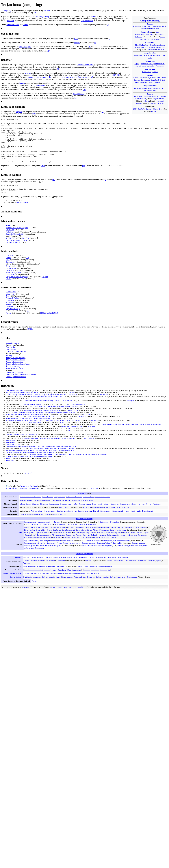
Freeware (88, 571)
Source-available (123, 568)
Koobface (9, 313)
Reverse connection (13, 377)
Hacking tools (150, 61)
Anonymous (138, 96)
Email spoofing (29, 543)
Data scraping (104, 541)
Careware (109, 571)
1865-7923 (91, 437)
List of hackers (154, 29)
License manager (67, 588)
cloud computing (79, 94)
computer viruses (13, 25)
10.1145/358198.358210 (77, 415)
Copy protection (72, 535)
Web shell (157, 82)
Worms (79, 548)
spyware (28, 73)
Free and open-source (51, 568)
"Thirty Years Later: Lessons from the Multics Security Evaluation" (56, 417)
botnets (22, 83)
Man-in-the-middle (58, 511)
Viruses (96, 541)
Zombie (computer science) (16, 387)
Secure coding (43, 551)
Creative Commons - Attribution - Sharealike (67, 598)
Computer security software (33, 554)
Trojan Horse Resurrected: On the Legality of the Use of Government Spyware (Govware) (44, 423)
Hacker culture (146, 32)
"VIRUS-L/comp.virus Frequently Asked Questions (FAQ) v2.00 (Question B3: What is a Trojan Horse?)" (42, 405)
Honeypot (48, 525)
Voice (34, 546)
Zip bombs (118, 543)
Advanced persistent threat (39, 538)
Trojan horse (151, 78)
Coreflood (9, 317)
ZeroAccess (10, 311)
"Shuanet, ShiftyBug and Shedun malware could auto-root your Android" (30, 463)
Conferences (150, 42)
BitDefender (41, 85)
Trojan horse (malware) (29, 497)
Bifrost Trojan (11, 279)
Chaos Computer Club (150, 96)
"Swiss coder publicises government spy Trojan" (43, 427)
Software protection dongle (51, 588)
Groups (150, 94)
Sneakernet (93, 577)
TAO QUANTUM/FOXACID (17, 251)
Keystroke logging (141, 82)
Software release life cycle (12, 584)
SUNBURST (10, 249)
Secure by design (68, 551)
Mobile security (136, 522)
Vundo (8, 315)
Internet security (105, 522)
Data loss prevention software (67, 522)
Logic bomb (155, 80)
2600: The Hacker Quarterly (143, 109)
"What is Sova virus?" (13, 455)
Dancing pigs (11, 360)
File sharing (41, 577)
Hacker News (158, 109)
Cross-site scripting (116, 538)
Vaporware (104, 580)
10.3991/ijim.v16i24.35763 (73, 437)
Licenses (18, 568)
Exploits (38, 543)
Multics (77, 43)
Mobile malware (98, 518)
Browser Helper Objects (84, 541)
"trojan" (8, 469)
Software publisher (93, 584)
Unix (76, 39)
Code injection (95, 538)
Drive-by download (68, 541)
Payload (138, 66)
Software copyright (103, 588)
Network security (150, 90)
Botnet (163, 80)
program (19, 112)
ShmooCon (151, 50)
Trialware (27, 574)
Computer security (150, 86)
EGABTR (9, 266)
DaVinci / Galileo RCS (14, 245)
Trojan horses (143, 546)
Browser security (50, 522)
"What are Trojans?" (35, 433)
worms (26, 25)
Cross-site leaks (129, 538)
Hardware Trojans (30, 548)
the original (104, 405)
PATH (43, 175)
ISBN (70, 439)
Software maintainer (79, 584)
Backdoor (143, 78)
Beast (8, 277)
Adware (22, 514)
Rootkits (79, 546)
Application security (140, 88)
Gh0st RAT (10, 285)
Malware (150, 75)
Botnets (49, 541)
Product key (91, 588)
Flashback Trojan (12, 309)
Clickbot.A (10, 304)
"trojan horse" (10, 471)
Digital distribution (30, 577)
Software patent (132, 588)
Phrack (154, 111)
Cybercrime (56, 533)
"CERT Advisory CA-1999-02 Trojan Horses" (23, 499)
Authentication (107, 551)
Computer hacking (150, 21)
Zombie (113, 548)
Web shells (67, 548)
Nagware (159, 571)
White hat (157, 39)
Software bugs (132, 546)
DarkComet (10, 240)
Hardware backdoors (82, 538)
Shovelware (95, 580)
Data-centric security (89, 554)
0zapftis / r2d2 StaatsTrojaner (17, 238)
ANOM (8, 236)
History (150, 24)
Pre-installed (60, 577)
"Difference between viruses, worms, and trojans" (22, 403)
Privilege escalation (58, 546)
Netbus (8, 268)
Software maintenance (63, 584)
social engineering (42, 16)
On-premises (50, 577)
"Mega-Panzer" (11, 451)
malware (47, 10)
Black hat (143, 39)
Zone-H (155, 72)
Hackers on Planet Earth (157, 47)
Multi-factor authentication (121, 551)
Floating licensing (37, 568)
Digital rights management (87, 535)
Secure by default (55, 551)
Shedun (8, 323)
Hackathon (138, 34)
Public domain (112, 568)
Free (61, 568)
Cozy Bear (25, 249)
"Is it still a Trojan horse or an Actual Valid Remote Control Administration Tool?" (49, 449)
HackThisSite (147, 72)
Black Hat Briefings (142, 45)
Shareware (151, 571)
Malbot (75, 514)
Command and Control (85, 65)
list (109, 580)
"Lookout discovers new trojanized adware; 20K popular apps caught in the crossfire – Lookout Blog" (40, 461)
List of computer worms (74, 507)
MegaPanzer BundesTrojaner (17, 287)
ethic (157, 32)
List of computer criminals (152, 55)
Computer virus (48, 507)
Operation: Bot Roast (59, 525)
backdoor (10, 21)
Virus (159, 78)
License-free (93, 568)
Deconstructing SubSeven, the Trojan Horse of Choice (43, 421)
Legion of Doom (159, 99)
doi (67, 415)
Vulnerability (160, 66)
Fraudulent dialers (129, 543)
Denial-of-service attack (118, 541)
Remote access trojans (45, 548)
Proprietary (102, 568)
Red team (153, 103)
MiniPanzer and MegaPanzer (38, 77)
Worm (164, 78)
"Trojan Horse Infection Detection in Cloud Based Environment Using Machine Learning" (132, 435)
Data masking (118, 554)
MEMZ (8, 289)
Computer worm (59, 507)
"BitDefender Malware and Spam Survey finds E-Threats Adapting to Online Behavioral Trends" (38, 431)
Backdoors (71, 538)
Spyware (137, 80)
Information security (84, 529)
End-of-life (38, 584)
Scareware (141, 514)
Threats (19, 543)
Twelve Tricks (11, 302)
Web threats (157, 514)
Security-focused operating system (68, 554)
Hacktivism (138, 37)
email (93, 16)
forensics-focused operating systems (153, 64)
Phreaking (136, 26)
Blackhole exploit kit (13, 283)
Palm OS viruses (110, 518)
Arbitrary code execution (58, 538)
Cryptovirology (146, 26)
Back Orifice (10, 272)
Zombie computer (87, 511)
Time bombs (100, 543)
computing (7, 10)
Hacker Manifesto (149, 34)
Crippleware (61, 571)
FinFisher (9, 242)
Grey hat (150, 39)
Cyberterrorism (103, 533)
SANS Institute (73, 421)
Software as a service (105, 577)
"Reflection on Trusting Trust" (32, 415)
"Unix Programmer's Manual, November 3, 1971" (47, 407)
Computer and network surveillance (31, 525)
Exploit (137, 64)
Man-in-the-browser (44, 511)
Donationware (118, 571)
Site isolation (39, 559)
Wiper (74, 548)
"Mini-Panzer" (11, 453)
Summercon (160, 50)
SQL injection (87, 548)
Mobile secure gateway (126, 556)
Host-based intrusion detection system (49, 556)
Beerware (27, 568)
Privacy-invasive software (15, 370)
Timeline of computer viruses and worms (21, 385)
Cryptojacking (41, 541)
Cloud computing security (157, 88)
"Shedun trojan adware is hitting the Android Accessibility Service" (52, 459)
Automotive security (44, 533)
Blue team (161, 103)
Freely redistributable (81, 568)
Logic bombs (91, 543)
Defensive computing (85, 522)
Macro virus (87, 518)
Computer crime (150, 53)
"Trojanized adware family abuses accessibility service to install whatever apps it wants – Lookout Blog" (41, 457)
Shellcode (94, 546)
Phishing (9, 366)
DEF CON (145, 47)
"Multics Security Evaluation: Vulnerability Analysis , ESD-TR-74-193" (48, 411)
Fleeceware (44, 514)
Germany (35, 592)
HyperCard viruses (123, 518)
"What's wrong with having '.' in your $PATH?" (22, 445)
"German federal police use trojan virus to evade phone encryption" (28, 429)
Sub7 (8, 270)
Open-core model (130, 571)
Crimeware (138, 55)
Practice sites (150, 69)
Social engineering (148, 66)
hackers (163, 37)
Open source (68, 568)
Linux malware (64, 518)
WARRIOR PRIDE (13, 253)
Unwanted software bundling (33, 580)
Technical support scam (14, 383)
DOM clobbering (141, 538)
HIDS (151, 82)
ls (106, 188)
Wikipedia (26, 598)
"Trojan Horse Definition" (14, 401)
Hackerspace (160, 34)
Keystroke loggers (79, 543)
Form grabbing (54, 514)
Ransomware (146, 80)
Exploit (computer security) (16, 362)
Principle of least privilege (16, 368)
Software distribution (84, 564)
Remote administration (14, 372)
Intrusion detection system (121, 522)
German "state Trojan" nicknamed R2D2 (74, 77)
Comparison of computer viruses (30, 507)
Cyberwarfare (114, 533)
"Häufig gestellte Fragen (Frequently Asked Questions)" (25, 425)
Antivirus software (37, 522)
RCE (163, 82)
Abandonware (28, 584)
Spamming (102, 546)
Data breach (57, 541)
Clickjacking (32, 511)
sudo (34, 114)
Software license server (118, 588)
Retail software (50, 571)
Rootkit (136, 78)
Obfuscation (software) (104, 554)
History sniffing (29, 541)
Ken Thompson (25, 47)
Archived (72, 403)
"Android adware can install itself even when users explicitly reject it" (29, 467)
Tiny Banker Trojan (13, 319)
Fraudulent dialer (66, 514)
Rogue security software (15, 379)
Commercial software (37, 571)
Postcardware (142, 571)
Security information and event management (97, 556)
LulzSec (146, 101)
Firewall (96, 522)
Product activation (80, 588)
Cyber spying (11, 358)
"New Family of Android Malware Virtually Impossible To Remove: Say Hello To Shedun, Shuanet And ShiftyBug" (68, 465)
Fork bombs (110, 543)
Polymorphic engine (44, 546)
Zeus (7, 307)
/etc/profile (29, 484)
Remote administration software (18, 375)
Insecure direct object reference (62, 543)
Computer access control (93, 551)
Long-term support (49, 584)
